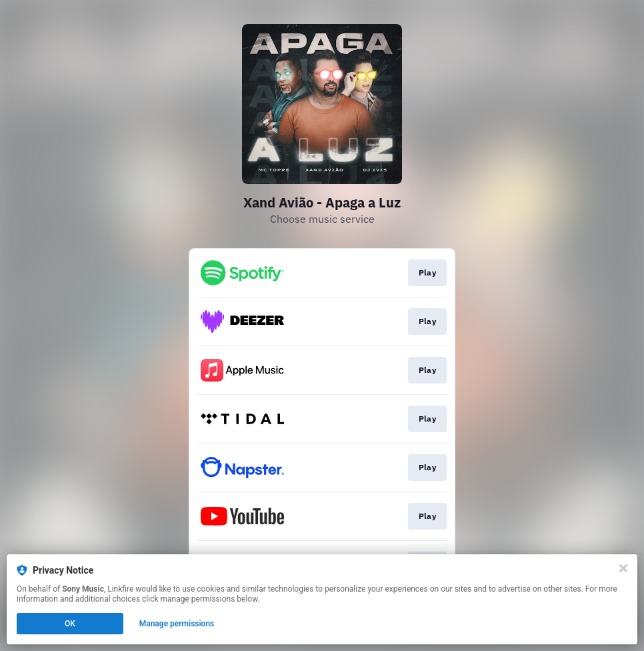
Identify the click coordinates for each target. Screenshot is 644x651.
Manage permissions (177, 624)
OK (70, 624)
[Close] (623, 568)
